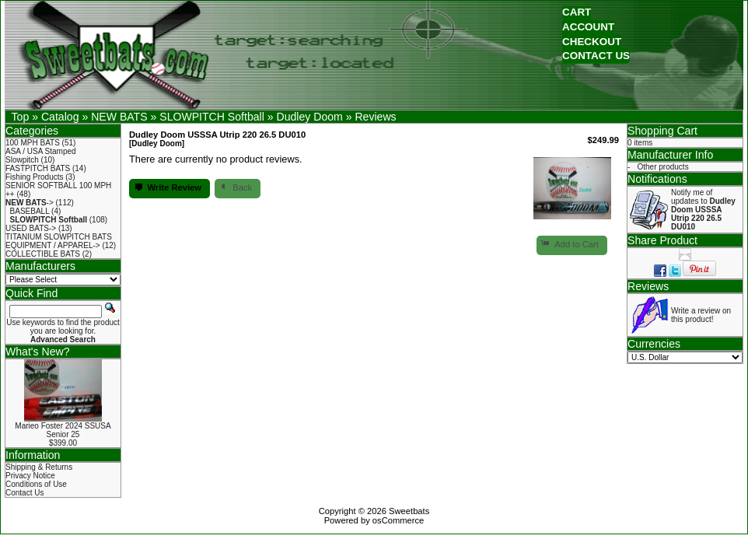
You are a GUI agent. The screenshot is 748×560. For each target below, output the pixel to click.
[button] (577, 13)
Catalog (60, 117)
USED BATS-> (31, 228)
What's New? (38, 352)
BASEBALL (30, 211)
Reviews (375, 117)
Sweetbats (409, 511)
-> (30, 203)
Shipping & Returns (39, 467)
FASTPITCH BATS (38, 168)
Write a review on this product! (701, 315)
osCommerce (398, 520)
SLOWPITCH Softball (212, 117)
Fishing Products (34, 177)
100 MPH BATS (33, 143)
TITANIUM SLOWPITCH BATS (59, 237)
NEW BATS (119, 117)
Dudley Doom (309, 117)
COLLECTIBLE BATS (43, 254)
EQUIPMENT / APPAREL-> (53, 245)
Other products (663, 167)
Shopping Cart (662, 131)
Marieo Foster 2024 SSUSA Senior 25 (63, 430)
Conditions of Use (36, 484)
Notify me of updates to (703, 210)
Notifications (657, 179)
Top (21, 117)
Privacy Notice (30, 476)
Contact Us (24, 493)
